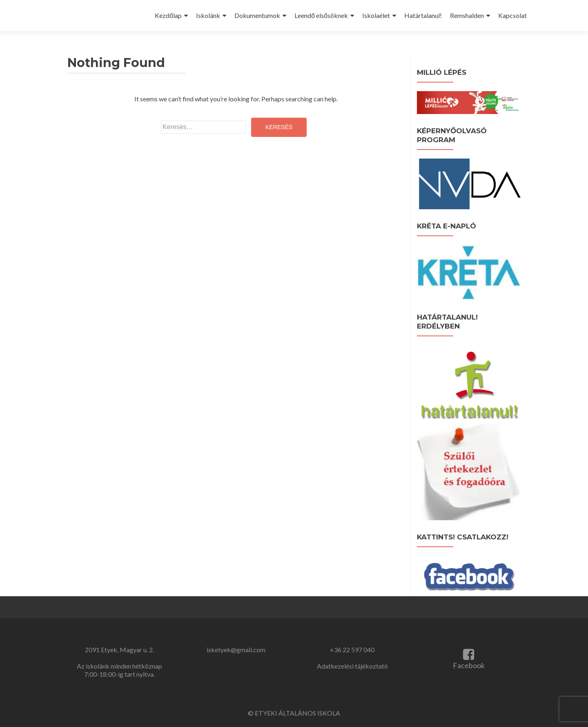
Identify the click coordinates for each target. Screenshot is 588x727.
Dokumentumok (257, 15)
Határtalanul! (423, 15)
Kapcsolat (512, 15)
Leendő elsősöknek (321, 15)
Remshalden (467, 15)
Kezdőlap (168, 15)
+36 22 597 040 (352, 650)
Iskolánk (208, 15)
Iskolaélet (376, 15)
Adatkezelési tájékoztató (352, 666)
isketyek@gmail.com (236, 650)
